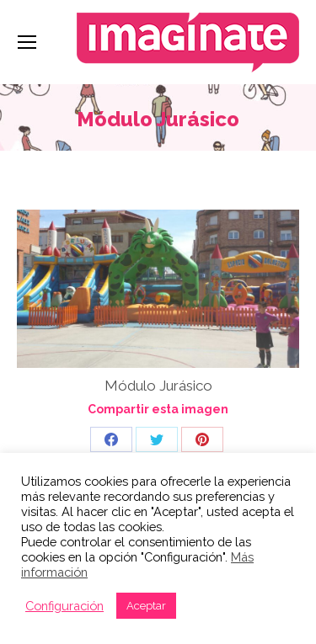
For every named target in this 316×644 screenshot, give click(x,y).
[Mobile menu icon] (27, 42)
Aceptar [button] (146, 606)
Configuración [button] (64, 606)
